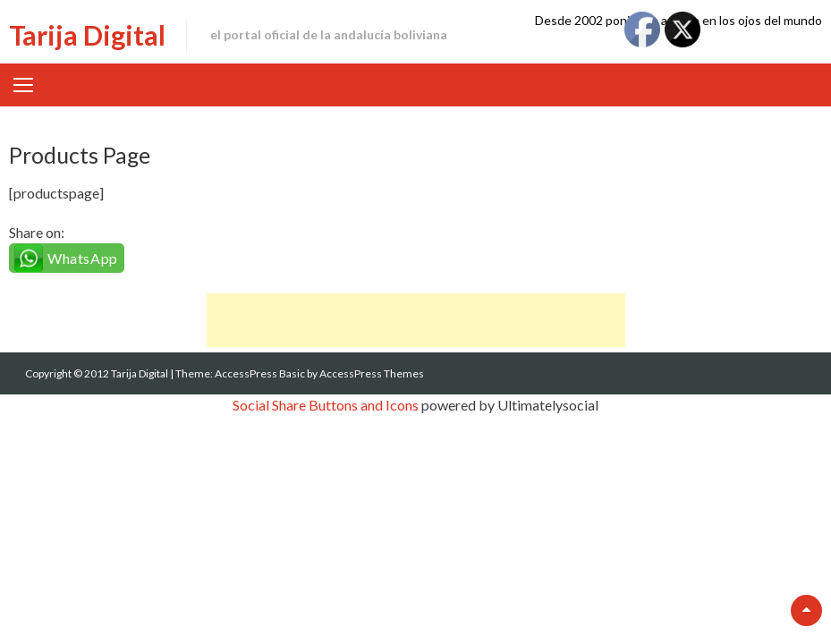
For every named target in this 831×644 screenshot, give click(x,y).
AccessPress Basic (260, 373)
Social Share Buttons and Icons (326, 405)
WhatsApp (83, 258)
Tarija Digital (87, 35)
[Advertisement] (416, 320)
